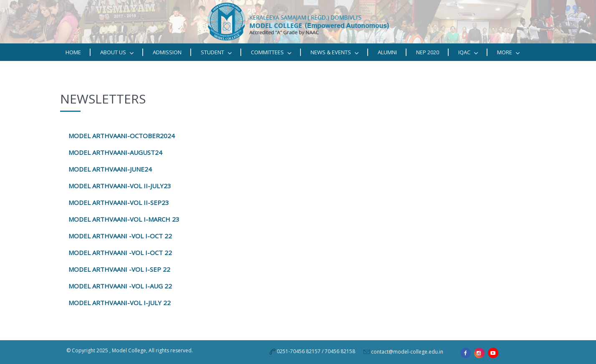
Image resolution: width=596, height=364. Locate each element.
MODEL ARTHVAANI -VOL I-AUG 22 (120, 286)
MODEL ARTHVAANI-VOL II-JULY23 (120, 186)
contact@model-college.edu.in (407, 352)
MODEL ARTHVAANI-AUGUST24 (115, 152)
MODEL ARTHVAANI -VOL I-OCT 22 (120, 253)
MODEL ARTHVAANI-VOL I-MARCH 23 (124, 219)
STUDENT (216, 52)
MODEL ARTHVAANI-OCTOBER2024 (122, 136)
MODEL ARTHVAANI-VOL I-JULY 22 (119, 303)
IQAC (468, 52)
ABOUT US (117, 52)
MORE (508, 52)
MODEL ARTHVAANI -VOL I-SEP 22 (119, 269)
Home (73, 52)
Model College (129, 350)
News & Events (335, 52)
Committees (271, 52)
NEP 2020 (428, 52)
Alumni (387, 52)
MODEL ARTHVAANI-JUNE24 (110, 169)
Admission (167, 52)
